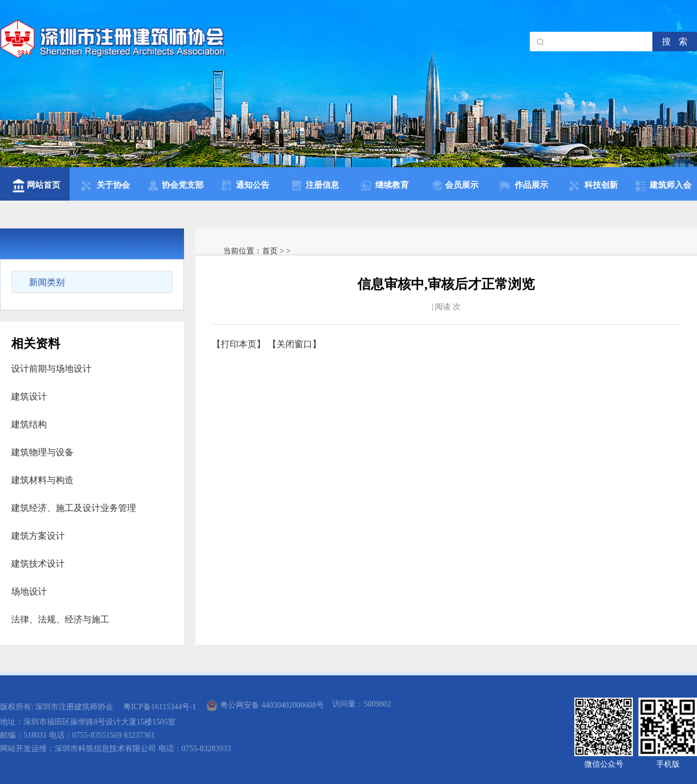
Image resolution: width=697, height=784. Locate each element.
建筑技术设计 (38, 564)
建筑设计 (29, 396)
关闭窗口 (294, 344)
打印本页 (239, 344)
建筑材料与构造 (42, 480)
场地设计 (29, 591)
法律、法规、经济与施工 (60, 619)
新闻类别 (47, 282)
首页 (270, 251)
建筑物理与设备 (42, 452)
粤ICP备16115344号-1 (160, 707)
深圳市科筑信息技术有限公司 (105, 749)
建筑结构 (29, 424)
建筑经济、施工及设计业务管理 (74, 508)
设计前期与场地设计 (51, 369)
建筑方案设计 (38, 536)
